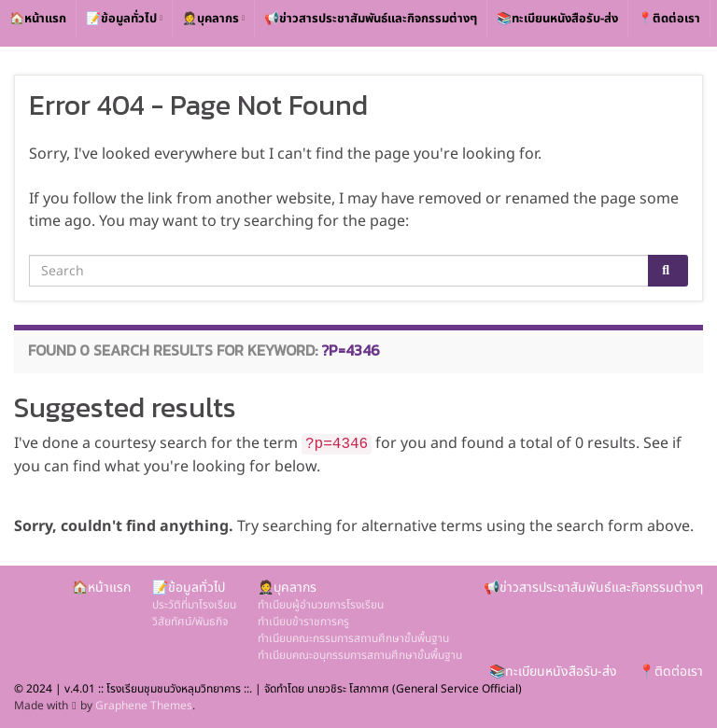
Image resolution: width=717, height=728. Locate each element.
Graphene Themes (144, 706)
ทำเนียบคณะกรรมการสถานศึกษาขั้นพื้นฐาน (353, 638)
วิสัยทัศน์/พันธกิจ (190, 622)
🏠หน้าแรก (38, 19)
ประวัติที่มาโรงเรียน (194, 605)
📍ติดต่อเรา (669, 19)
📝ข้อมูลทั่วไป (124, 19)
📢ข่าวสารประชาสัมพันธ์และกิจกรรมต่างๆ (371, 19)
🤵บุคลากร (213, 19)
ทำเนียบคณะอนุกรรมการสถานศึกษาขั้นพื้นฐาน (360, 655)
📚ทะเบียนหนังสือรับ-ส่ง (557, 19)
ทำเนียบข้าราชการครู (303, 622)
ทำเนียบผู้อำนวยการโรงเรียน (321, 605)
